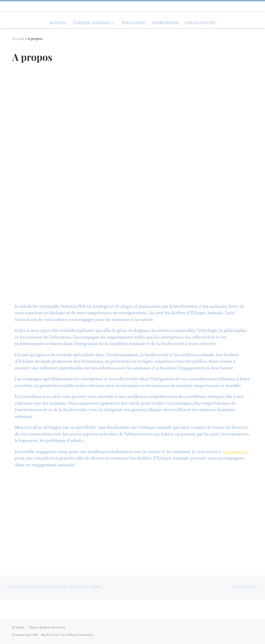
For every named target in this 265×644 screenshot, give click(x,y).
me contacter (235, 452)
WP (35, 635)
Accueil (18, 39)
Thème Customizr (80, 635)
